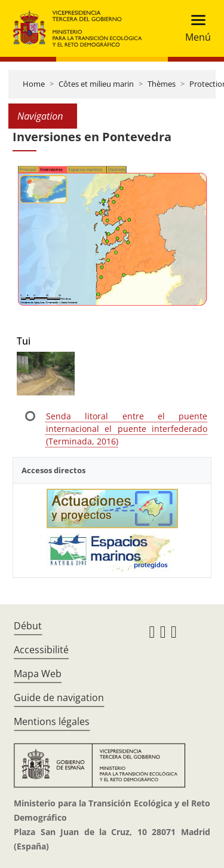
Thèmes (162, 84)
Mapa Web (38, 674)
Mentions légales (52, 721)
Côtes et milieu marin (96, 84)
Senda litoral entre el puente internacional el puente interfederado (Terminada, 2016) (127, 429)
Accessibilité (41, 650)
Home (34, 84)
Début (28, 626)
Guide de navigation (59, 698)
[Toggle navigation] (194, 28)
